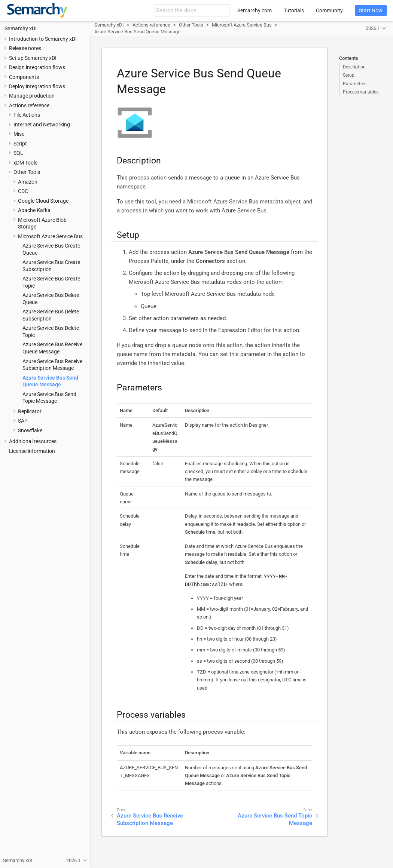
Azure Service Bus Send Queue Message (137, 32)
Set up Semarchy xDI (33, 58)
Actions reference (29, 105)
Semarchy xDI (21, 28)
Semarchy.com (255, 10)
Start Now (371, 10)
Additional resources (33, 441)
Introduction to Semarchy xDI (43, 39)
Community (329, 10)
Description (354, 67)
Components (24, 77)
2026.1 (373, 28)
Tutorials (294, 10)
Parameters (355, 84)
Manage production (32, 96)
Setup (349, 75)
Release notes (25, 48)
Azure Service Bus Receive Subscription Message (150, 819)
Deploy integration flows (37, 86)
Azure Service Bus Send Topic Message (275, 819)
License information (32, 451)
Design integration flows (37, 67)
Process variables (361, 92)
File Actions (27, 115)
